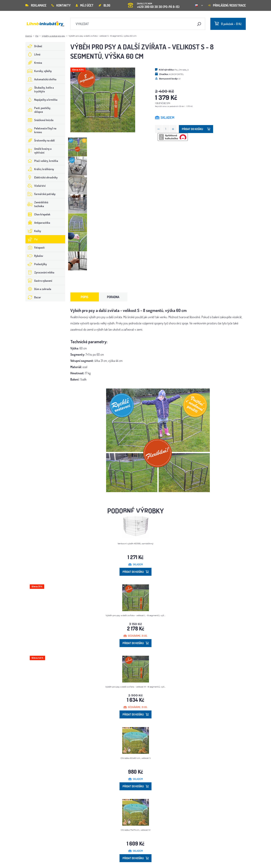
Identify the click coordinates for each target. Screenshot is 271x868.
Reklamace (36, 5)
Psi (37, 36)
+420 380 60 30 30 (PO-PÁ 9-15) (154, 4)
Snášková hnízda (39, 120)
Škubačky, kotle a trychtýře (40, 89)
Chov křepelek (38, 214)
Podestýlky (36, 264)
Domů (29, 36)
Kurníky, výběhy (39, 71)
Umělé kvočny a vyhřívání (39, 151)
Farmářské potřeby (41, 194)
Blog (104, 5)
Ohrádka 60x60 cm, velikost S (135, 758)
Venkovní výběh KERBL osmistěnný (135, 544)
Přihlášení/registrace (227, 5)
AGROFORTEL (176, 74)
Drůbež (34, 46)
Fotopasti (35, 248)
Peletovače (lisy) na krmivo (41, 130)
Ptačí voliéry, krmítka (42, 161)
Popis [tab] (85, 297)
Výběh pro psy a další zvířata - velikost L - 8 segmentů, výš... (136, 615)
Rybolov (34, 256)
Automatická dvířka (41, 79)
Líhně (33, 54)
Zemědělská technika (37, 204)
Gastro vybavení (39, 281)
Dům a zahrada (38, 289)
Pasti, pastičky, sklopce (38, 110)
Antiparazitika (38, 223)
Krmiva (34, 63)
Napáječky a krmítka (41, 100)
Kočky (33, 231)
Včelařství (36, 186)
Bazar (33, 297)
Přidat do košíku (196, 129)
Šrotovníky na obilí (40, 140)
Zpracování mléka (40, 272)
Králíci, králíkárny (40, 169)
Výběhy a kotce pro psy (53, 36)
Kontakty (61, 5)
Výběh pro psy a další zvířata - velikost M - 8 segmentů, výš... (136, 687)
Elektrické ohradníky (42, 177)
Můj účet (85, 5)
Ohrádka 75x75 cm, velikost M (135, 830)
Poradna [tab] (113, 297)
